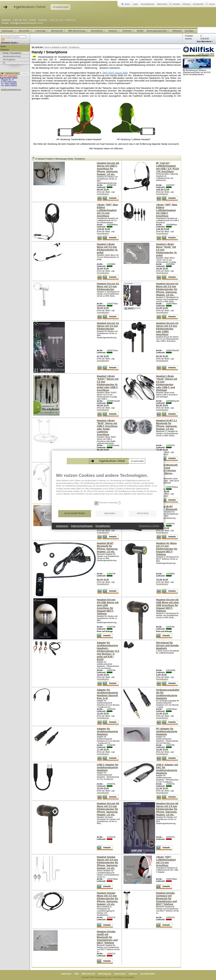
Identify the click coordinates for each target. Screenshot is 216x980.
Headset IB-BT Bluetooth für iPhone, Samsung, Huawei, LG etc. (107, 547)
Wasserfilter (26, 31)
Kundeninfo (198, 4)
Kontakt (176, 4)
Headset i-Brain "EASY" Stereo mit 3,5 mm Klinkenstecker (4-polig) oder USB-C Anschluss (108, 383)
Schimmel (128, 31)
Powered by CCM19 (132, 539)
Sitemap (186, 4)
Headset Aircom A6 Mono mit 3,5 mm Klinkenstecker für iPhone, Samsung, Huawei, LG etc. (108, 809)
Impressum (66, 974)
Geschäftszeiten (147, 974)
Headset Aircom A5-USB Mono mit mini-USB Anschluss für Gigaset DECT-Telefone (168, 605)
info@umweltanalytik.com (11, 90)
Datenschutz (120, 974)
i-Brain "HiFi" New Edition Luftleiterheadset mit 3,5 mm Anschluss (107, 210)
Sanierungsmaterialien (158, 31)
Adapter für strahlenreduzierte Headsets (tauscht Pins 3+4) (107, 694)
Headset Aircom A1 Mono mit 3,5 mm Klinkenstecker (108, 286)
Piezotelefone (98, 31)
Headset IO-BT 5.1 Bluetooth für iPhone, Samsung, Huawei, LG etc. (167, 425)
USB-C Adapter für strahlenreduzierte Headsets (108, 767)
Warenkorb (162, 4)
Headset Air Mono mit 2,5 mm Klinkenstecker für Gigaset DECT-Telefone (167, 549)
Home (127, 4)
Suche (212, 4)
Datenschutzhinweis (65, 539)
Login (135, 4)
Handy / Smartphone (12, 53)
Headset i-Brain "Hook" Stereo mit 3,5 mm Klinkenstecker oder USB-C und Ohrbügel (167, 383)
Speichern (126, 526)
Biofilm (140, 31)
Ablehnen (93, 526)
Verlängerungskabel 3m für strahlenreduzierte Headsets (168, 694)
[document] (91, 499)
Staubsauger (9, 31)
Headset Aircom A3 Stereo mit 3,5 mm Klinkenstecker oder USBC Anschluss (167, 329)
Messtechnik (58, 31)
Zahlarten (133, 974)
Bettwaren (177, 31)
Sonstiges (191, 31)
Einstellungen (86, 539)
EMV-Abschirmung (78, 31)
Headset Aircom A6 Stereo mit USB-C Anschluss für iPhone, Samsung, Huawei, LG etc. (108, 169)
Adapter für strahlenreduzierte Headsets (107, 731)
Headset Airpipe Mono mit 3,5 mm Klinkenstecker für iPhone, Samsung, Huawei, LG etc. (107, 899)
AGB (76, 974)
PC (4, 63)
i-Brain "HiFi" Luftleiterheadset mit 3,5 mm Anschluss (166, 861)
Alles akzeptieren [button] (58, 526)
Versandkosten (148, 4)
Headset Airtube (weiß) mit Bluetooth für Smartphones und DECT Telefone (107, 937)
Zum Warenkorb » (205, 41)
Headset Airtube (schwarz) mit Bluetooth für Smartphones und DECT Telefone (166, 899)
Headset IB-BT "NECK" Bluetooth (167, 508)
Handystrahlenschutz (12, 56)
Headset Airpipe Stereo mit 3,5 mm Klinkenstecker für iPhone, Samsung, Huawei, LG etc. (107, 863)
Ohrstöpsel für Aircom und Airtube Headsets (167, 645)
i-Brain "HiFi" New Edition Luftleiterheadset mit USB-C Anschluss (167, 210)
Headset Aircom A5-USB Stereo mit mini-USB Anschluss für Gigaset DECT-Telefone (108, 607)
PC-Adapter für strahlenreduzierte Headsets (167, 731)
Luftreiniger (42, 31)
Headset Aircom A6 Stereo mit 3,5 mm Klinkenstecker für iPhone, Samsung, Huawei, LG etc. (167, 809)
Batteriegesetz (105, 974)
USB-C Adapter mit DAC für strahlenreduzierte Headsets (167, 769)
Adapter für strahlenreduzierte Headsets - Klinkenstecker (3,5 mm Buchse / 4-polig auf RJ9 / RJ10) (108, 651)
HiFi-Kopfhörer (9, 60)
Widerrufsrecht (88, 974)
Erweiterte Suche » (10, 43)
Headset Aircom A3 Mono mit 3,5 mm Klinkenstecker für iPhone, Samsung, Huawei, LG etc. (167, 289)
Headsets (114, 31)
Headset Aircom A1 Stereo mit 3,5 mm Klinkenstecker (108, 326)
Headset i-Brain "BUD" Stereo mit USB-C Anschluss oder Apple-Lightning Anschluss (107, 428)
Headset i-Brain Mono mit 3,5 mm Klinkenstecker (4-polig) (107, 248)
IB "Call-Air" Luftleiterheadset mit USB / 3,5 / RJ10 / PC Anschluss (168, 167)
